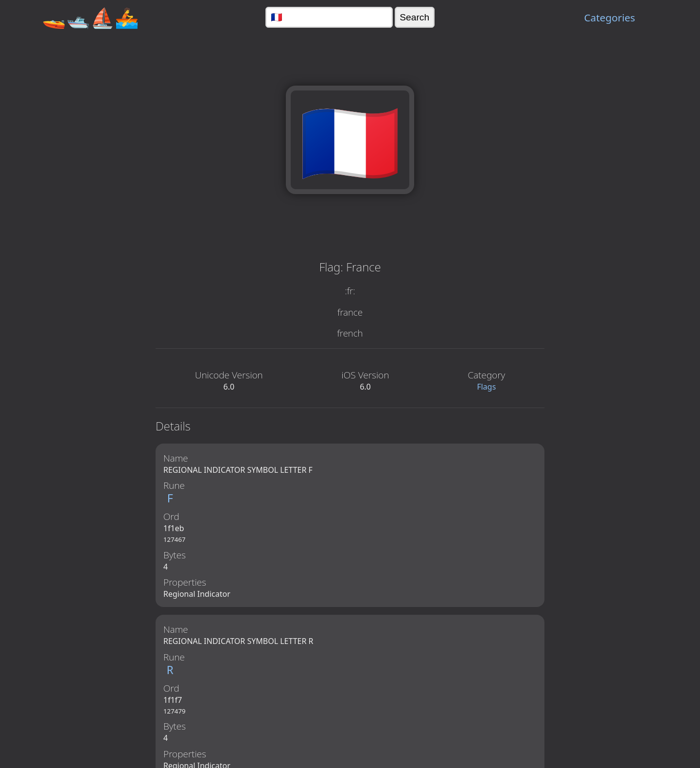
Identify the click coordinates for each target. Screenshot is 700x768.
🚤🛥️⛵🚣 (90, 17)
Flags (486, 387)
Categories (609, 18)
